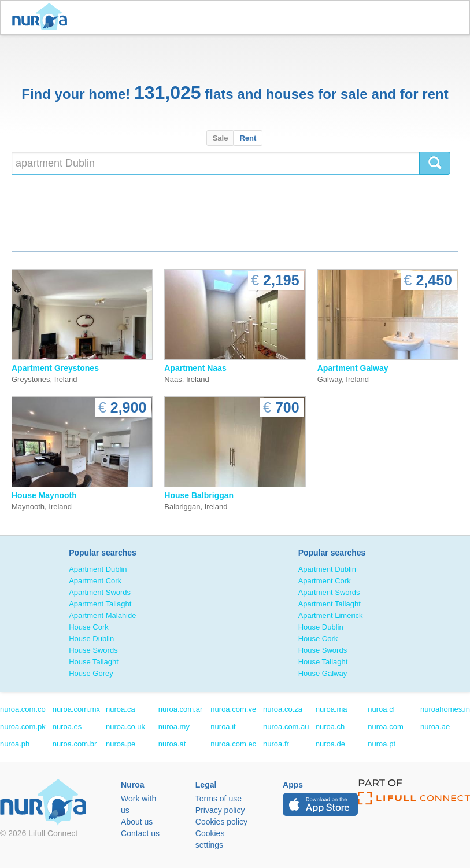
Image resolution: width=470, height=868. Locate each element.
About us (137, 822)
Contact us (140, 833)
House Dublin (91, 639)
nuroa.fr (276, 744)
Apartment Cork (95, 581)
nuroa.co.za (283, 709)
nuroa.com (385, 727)
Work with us (138, 804)
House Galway (323, 673)
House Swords (93, 650)
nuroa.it (223, 727)
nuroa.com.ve (233, 709)
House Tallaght (94, 662)
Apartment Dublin (98, 569)
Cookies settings (210, 839)
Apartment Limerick (331, 615)
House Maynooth (44, 495)
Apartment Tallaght (100, 604)
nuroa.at (172, 744)
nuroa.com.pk (23, 727)
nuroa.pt (382, 744)
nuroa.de (330, 744)
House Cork (89, 627)
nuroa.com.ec (233, 744)
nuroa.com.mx (76, 709)
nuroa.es (67, 727)
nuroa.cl (381, 709)
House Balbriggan (199, 495)
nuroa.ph (15, 744)
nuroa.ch (330, 727)
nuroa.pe (121, 744)
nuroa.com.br (75, 744)
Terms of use (219, 799)
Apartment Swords (100, 592)
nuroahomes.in (445, 709)
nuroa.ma (332, 709)
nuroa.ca (121, 709)
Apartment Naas (195, 368)
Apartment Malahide (102, 615)
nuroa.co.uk (125, 727)
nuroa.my (174, 727)
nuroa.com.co (23, 709)
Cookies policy (221, 822)
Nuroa (42, 17)
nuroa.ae (435, 727)
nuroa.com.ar (181, 709)
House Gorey (91, 673)
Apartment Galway (353, 368)
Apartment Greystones (55, 368)
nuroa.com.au (286, 727)
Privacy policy (220, 810)
